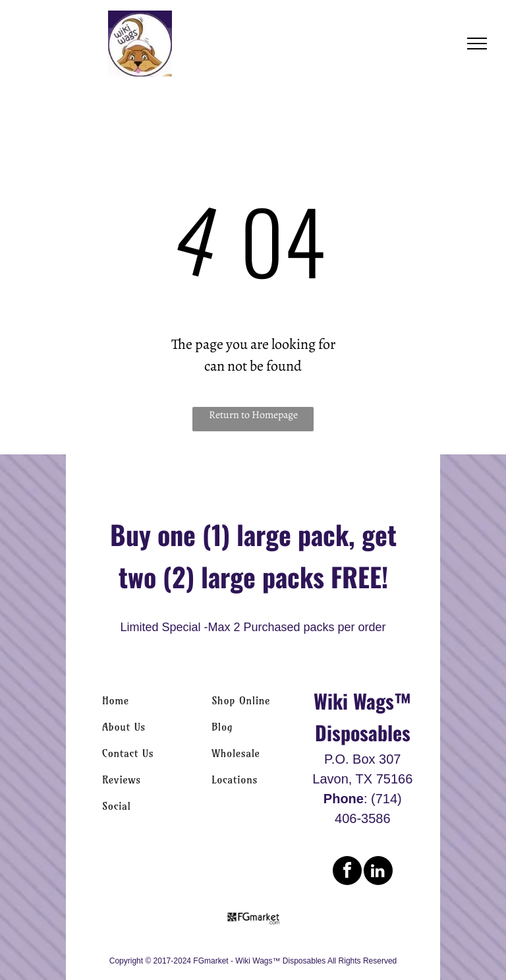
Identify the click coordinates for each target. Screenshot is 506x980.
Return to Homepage (253, 415)
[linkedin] (378, 872)
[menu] (477, 44)
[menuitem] (143, 700)
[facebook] (347, 872)
